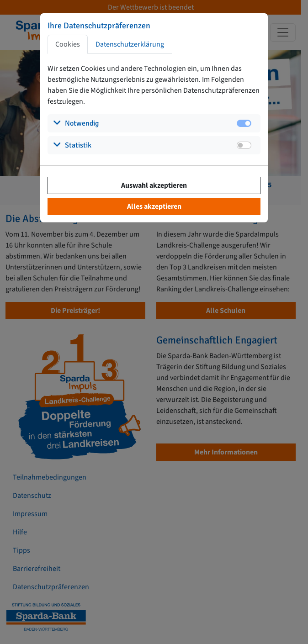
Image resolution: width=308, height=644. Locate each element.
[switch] (244, 145)
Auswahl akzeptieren (154, 185)
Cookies (68, 44)
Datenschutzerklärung (130, 44)
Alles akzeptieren (154, 206)
